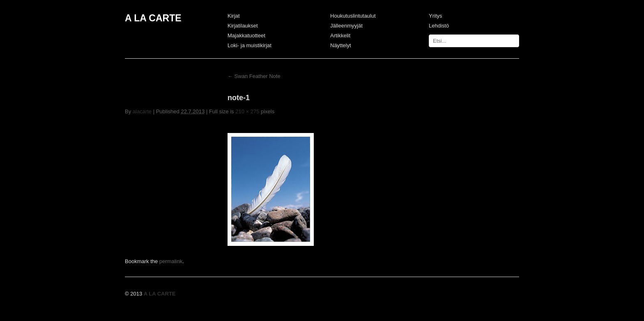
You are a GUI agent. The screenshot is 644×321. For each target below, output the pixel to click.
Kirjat (234, 16)
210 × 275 (247, 111)
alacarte (142, 111)
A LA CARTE (153, 18)
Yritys (436, 16)
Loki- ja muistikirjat (250, 45)
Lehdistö (439, 26)
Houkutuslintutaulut (353, 16)
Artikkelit (340, 36)
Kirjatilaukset (243, 26)
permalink (171, 261)
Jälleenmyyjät (346, 26)
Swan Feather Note (254, 76)
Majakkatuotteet (246, 36)
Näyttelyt (341, 45)
